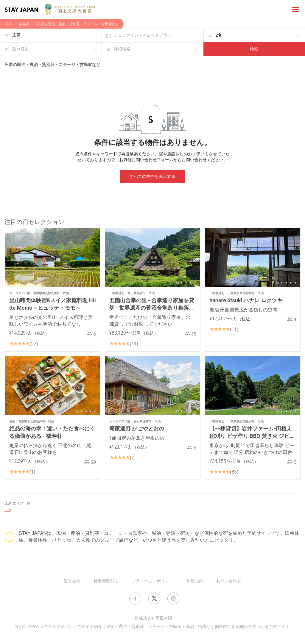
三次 (8, 510)
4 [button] (91, 283)
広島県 (24, 24)
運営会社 (72, 581)
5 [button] (95, 283)
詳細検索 (122, 49)
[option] (53, 257)
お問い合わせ (229, 581)
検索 (254, 49)
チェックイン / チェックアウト (143, 35)
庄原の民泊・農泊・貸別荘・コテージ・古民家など (78, 24)
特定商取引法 (106, 581)
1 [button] (77, 283)
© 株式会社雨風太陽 (153, 618)
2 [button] (82, 283)
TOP (8, 24)
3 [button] (86, 283)
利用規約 (195, 581)
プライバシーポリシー (152, 581)
